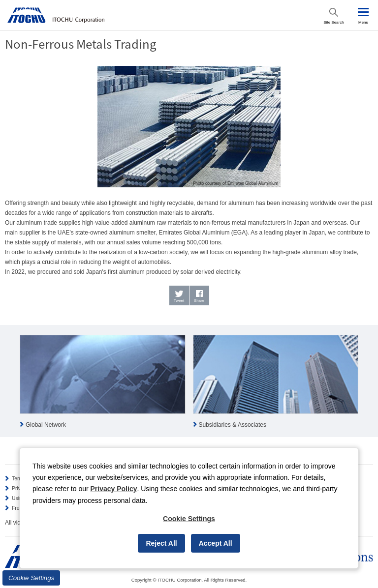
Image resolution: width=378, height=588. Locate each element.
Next (370, 382)
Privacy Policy (114, 489)
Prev (8, 382)
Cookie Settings (31, 578)
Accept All (216, 543)
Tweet (179, 301)
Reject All (161, 543)
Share (199, 301)
